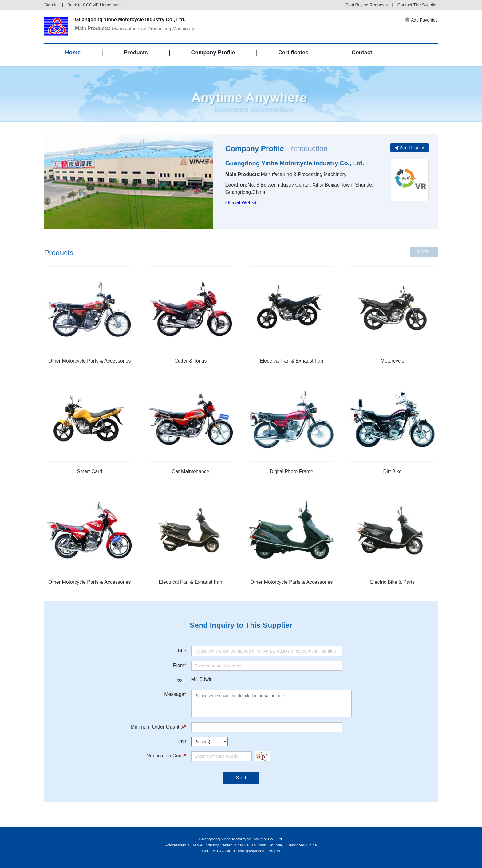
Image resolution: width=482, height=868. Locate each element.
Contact (362, 53)
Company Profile (213, 53)
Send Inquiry (410, 148)
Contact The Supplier (418, 5)
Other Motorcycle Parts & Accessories (90, 361)
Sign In (51, 5)
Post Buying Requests (367, 5)
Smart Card (89, 471)
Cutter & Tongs (191, 361)
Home (73, 53)
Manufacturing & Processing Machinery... (138, 29)
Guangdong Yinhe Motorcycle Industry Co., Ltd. (295, 163)
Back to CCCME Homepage (94, 5)
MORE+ (424, 252)
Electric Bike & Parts (392, 582)
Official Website (242, 203)
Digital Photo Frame (292, 471)
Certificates (293, 53)
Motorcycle (392, 361)
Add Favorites (421, 20)
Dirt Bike (393, 471)
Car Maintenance (191, 471)
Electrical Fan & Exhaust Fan (291, 361)
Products (136, 53)
